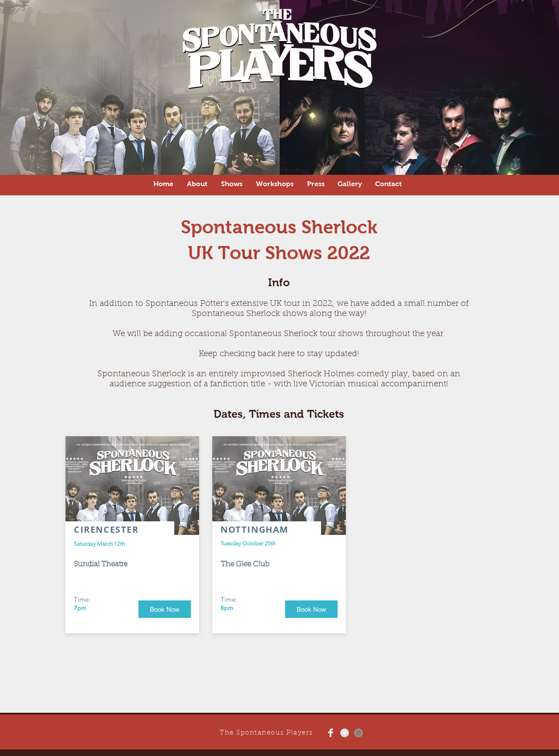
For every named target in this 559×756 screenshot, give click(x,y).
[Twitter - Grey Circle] (345, 733)
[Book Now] (165, 609)
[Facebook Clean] (331, 733)
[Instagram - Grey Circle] (359, 733)
